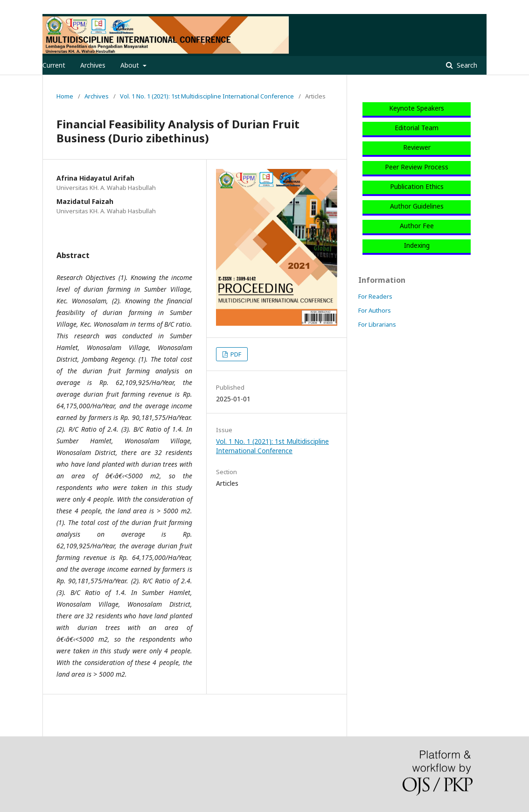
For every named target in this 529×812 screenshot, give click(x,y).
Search (466, 65)
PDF (235, 354)
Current (54, 65)
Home (65, 96)
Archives (93, 65)
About (131, 65)
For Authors (375, 310)
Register (449, 7)
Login (479, 7)
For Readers (375, 296)
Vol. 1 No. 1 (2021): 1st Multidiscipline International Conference (207, 96)
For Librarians (377, 324)
